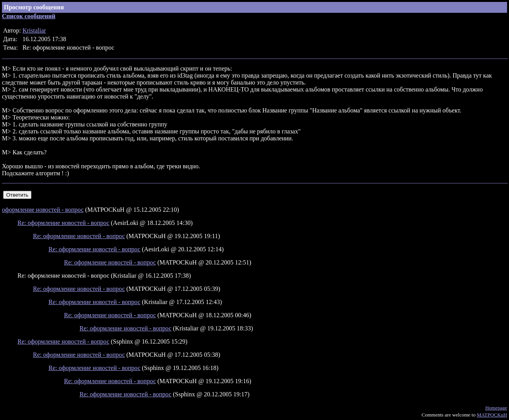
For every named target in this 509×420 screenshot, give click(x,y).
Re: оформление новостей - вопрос (63, 223)
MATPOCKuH (492, 415)
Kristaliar (34, 30)
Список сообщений (29, 16)
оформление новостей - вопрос (43, 210)
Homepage (496, 408)
